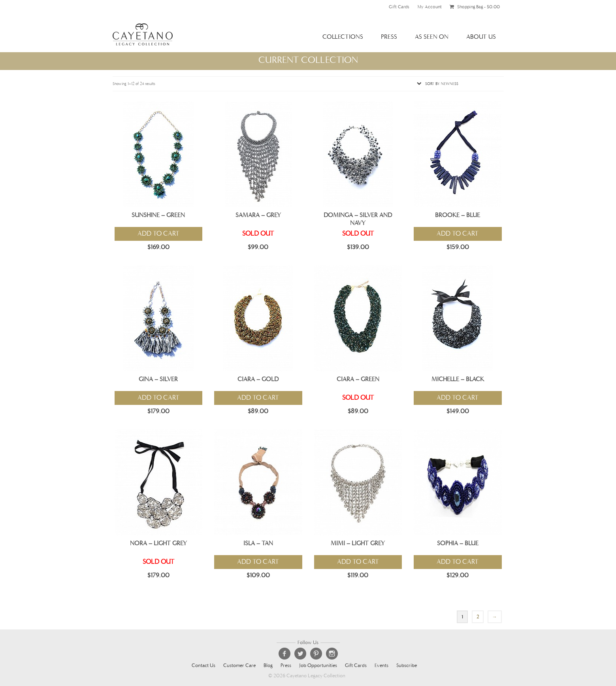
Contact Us (203, 666)
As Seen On (432, 37)
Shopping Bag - (475, 7)
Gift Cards (399, 7)
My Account (430, 7)
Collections (343, 37)
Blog (268, 666)
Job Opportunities (318, 666)
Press (389, 37)
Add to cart (158, 234)
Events (381, 666)
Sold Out (258, 234)
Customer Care (239, 666)
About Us (481, 37)
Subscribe (407, 666)
